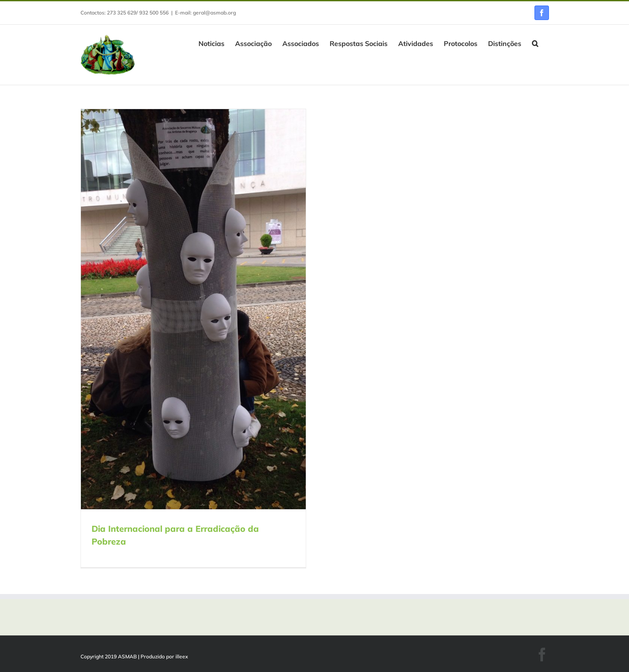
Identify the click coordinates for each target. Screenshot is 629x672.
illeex (182, 656)
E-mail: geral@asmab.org (205, 13)
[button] (535, 43)
